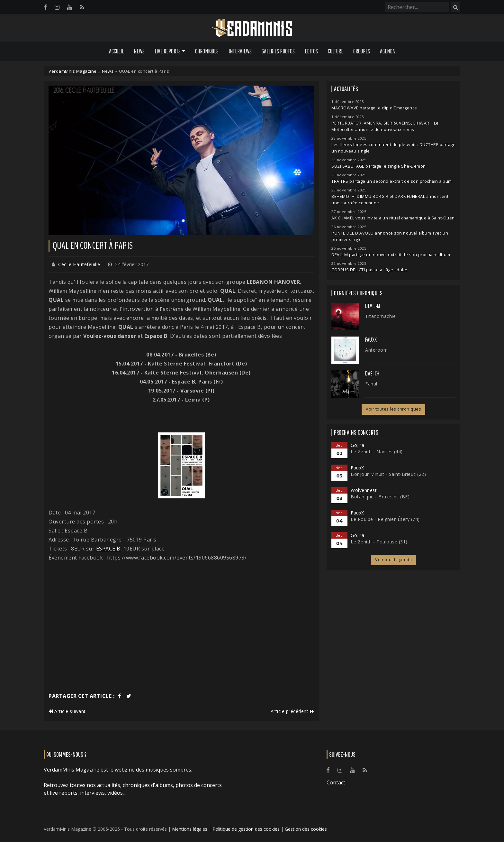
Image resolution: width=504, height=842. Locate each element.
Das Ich (372, 374)
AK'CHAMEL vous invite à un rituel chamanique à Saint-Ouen (393, 218)
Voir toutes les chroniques (393, 409)
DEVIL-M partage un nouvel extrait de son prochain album (391, 255)
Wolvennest (364, 490)
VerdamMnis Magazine (73, 71)
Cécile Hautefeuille (79, 264)
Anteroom (376, 350)
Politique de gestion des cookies (246, 829)
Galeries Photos (278, 51)
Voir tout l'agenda (393, 560)
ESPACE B (108, 549)
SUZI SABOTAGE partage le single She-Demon (379, 166)
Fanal (371, 384)
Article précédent (292, 711)
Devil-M (373, 306)
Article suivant (67, 711)
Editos (311, 51)
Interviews (240, 51)
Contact (336, 782)
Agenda (387, 51)
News (139, 51)
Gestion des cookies (306, 829)
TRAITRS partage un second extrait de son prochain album (392, 181)
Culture (336, 51)
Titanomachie (380, 316)
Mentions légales (190, 829)
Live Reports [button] (168, 51)
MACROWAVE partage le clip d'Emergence (374, 108)
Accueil (116, 51)
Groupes (362, 51)
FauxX (371, 340)
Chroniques (207, 51)
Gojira (357, 445)
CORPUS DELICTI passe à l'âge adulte (369, 270)
